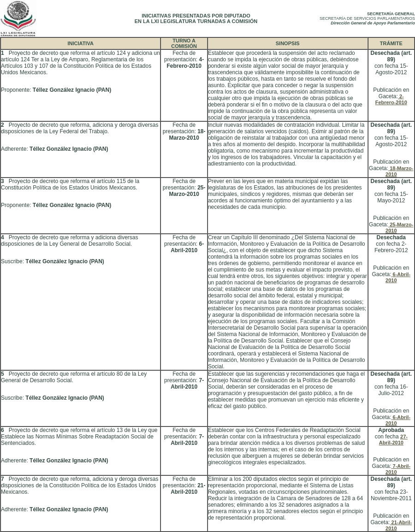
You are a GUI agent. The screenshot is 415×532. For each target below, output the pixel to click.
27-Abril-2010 (393, 440)
